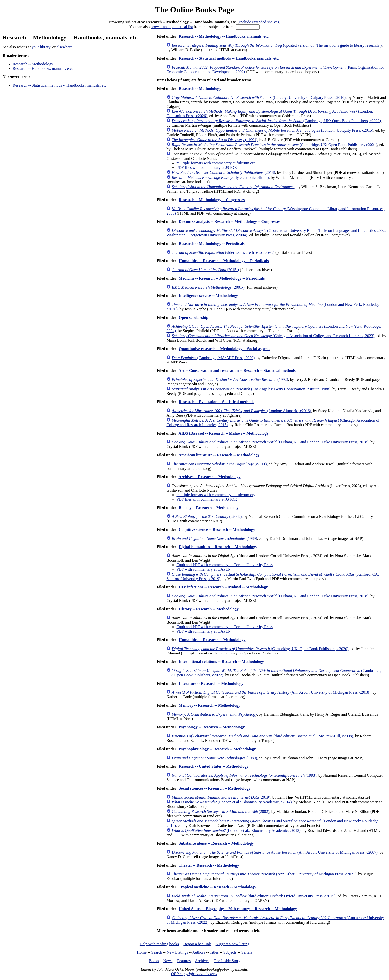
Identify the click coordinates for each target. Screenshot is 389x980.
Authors (199, 952)
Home (142, 952)
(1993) (244, 775)
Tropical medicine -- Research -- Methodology (217, 887)
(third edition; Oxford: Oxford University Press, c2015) (254, 896)
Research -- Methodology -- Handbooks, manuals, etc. (224, 36)
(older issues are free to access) (223, 252)
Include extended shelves (259, 22)
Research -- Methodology (33, 64)
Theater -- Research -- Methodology (209, 865)
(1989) (214, 538)
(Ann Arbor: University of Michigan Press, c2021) (264, 874)
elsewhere (65, 47)
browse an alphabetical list (172, 27)
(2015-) (205, 270)
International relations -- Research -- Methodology (221, 662)
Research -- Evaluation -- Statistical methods (216, 402)
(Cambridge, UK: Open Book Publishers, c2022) (276, 121)
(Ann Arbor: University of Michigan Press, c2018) (271, 692)
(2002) (220, 812)
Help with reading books (159, 944)
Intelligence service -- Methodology (208, 296)
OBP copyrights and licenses (194, 974)
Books (154, 961)
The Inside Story (227, 961)
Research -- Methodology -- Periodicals (211, 243)
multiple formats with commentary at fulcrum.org (216, 163)
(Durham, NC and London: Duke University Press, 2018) (270, 442)
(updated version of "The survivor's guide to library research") (277, 45)
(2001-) (208, 287)
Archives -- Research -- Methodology (209, 477)
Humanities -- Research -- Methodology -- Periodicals (224, 261)
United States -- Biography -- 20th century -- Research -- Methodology (238, 909)
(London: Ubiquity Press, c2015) (272, 130)
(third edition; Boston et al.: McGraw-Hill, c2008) (262, 736)
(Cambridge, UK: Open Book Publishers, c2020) (260, 649)
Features (184, 961)
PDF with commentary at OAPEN (204, 569)
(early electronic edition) (220, 177)
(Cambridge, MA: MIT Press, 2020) (213, 358)
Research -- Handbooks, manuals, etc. (43, 68)
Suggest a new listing (232, 944)
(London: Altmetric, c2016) (241, 411)
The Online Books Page (194, 10)
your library (41, 47)
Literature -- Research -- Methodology (211, 683)
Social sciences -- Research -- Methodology (214, 788)
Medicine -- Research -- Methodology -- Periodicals (222, 278)
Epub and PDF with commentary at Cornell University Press (225, 565)
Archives (202, 961)
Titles (214, 952)
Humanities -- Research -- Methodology (212, 640)
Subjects (230, 952)
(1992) (230, 380)
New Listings (177, 952)
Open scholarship (194, 317)
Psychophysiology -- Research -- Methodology (217, 749)
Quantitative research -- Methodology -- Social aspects (224, 349)
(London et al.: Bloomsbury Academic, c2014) (232, 802)
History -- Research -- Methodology (209, 609)
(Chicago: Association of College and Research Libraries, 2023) (273, 336)
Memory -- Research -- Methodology (210, 705)
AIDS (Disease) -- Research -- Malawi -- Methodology (224, 433)
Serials (247, 952)
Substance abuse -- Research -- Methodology (216, 843)
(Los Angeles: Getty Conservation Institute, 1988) (251, 389)
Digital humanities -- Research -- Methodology (218, 547)
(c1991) (214, 140)
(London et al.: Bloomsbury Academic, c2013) (236, 830)
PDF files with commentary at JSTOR (207, 167)
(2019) (221, 797)
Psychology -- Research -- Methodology (212, 727)
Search (157, 952)
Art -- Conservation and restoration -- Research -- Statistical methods (237, 371)
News (168, 961)
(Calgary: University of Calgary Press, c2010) (259, 97)
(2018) (223, 172)
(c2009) (207, 517)
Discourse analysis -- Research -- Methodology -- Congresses (229, 222)
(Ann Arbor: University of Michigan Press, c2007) (275, 852)
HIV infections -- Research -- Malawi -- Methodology (223, 587)
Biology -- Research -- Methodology (209, 508)
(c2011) (219, 464)
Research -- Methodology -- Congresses (212, 200)
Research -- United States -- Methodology (213, 766)
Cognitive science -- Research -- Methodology (217, 529)
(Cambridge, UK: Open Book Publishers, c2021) (274, 145)
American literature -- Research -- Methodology (219, 455)
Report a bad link (197, 944)
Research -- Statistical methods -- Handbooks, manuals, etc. (60, 85)
